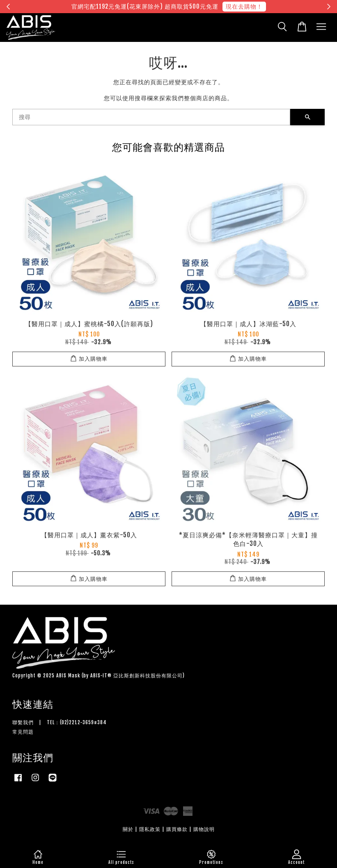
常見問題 (23, 732)
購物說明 (204, 829)
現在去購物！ (244, 6)
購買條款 (177, 829)
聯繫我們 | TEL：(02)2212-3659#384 (60, 722)
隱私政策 (150, 829)
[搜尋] (151, 117)
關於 (128, 829)
